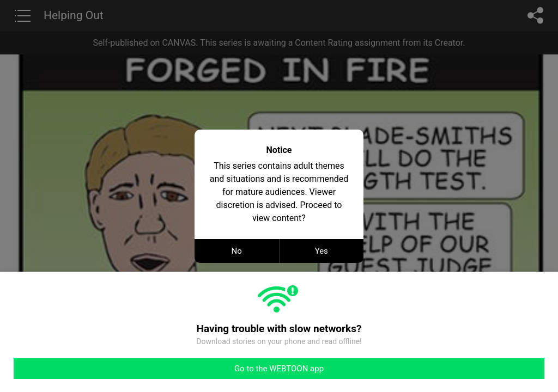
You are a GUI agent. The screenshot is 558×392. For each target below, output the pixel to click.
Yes (322, 251)
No (237, 251)
